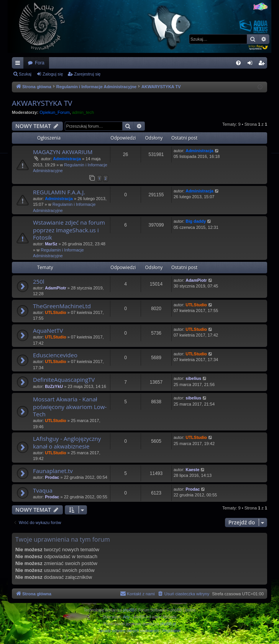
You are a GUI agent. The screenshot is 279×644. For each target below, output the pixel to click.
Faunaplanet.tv (53, 471)
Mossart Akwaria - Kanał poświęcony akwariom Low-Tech (70, 407)
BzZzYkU (54, 386)
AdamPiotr (56, 288)
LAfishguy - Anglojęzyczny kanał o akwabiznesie (67, 442)
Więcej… (19, 64)
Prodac (52, 477)
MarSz (51, 244)
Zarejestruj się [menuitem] (263, 64)
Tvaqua (43, 490)
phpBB (129, 610)
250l (39, 281)
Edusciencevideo (55, 355)
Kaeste (192, 470)
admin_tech (83, 112)
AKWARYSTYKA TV (42, 103)
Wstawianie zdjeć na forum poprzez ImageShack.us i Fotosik (69, 230)
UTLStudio (56, 312)
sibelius (193, 378)
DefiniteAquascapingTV (64, 379)
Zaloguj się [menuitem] (252, 64)
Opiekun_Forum (55, 112)
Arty (126, 617)
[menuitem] (238, 63)
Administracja (67, 159)
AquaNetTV (48, 330)
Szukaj (25, 74)
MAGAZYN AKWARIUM (63, 152)
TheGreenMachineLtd (62, 306)
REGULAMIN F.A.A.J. (59, 192)
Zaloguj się (53, 74)
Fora (40, 63)
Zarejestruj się (87, 74)
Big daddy (196, 221)
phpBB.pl (168, 624)
